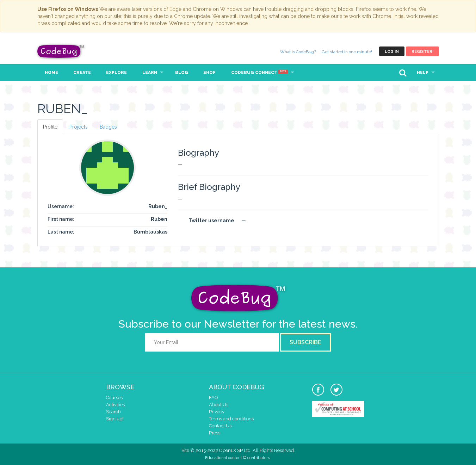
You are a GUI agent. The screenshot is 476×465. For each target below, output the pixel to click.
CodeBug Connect (259, 73)
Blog (182, 73)
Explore (116, 73)
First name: (61, 219)
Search (113, 412)
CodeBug (61, 51)
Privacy (217, 412)
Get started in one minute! (347, 52)
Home (51, 73)
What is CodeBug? (298, 52)
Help (423, 73)
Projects (79, 127)
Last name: (61, 232)
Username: (61, 206)
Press (215, 433)
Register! (422, 52)
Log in (392, 52)
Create (82, 73)
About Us (219, 405)
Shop (209, 73)
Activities (115, 405)
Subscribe (305, 342)
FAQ (213, 398)
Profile (50, 127)
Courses (114, 398)
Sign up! (115, 419)
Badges (108, 127)
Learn (150, 73)
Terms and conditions (231, 419)
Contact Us (220, 426)
